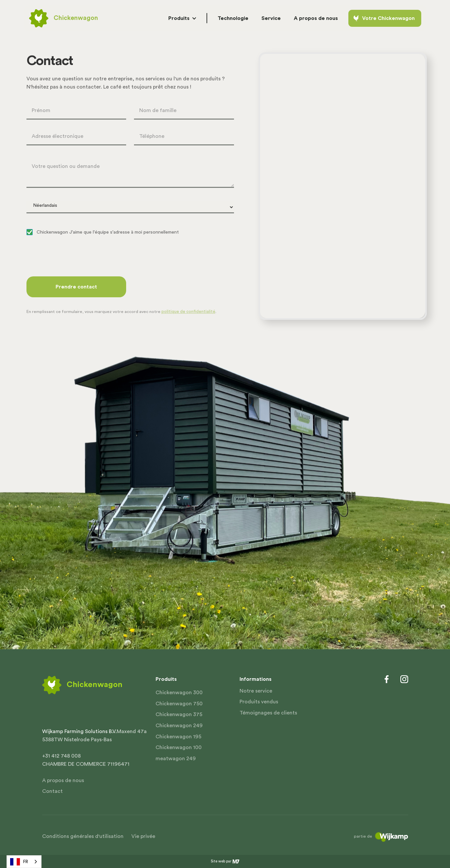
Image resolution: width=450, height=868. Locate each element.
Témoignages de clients (268, 713)
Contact (52, 791)
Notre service (256, 691)
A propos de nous (63, 780)
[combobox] (24, 862)
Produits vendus (259, 702)
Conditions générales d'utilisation (83, 836)
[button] (182, 18)
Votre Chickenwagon (388, 18)
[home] (64, 18)
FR (19, 862)
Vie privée (143, 836)
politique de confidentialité (188, 312)
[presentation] (76, 257)
